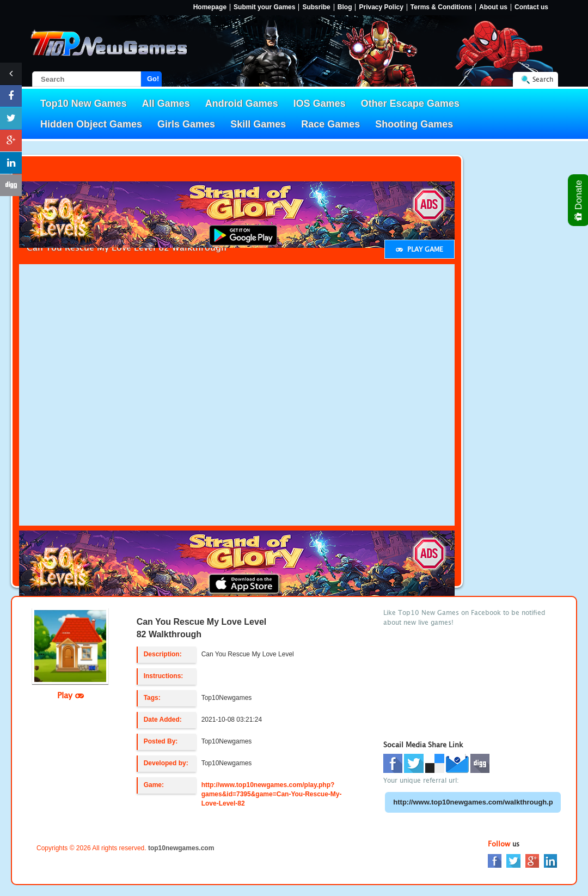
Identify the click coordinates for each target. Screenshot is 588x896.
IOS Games (320, 103)
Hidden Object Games (91, 124)
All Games (166, 103)
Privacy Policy (381, 7)
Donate (579, 200)
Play (71, 695)
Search (543, 79)
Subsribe (316, 7)
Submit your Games (264, 7)
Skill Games (258, 124)
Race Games (330, 124)
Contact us (531, 7)
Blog (345, 7)
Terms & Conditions (441, 7)
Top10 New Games (84, 103)
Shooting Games (414, 124)
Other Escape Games (410, 103)
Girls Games (186, 124)
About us (493, 7)
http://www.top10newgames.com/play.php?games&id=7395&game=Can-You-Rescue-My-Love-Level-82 (272, 794)
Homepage (210, 7)
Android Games (242, 103)
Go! (153, 79)
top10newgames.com (181, 848)
